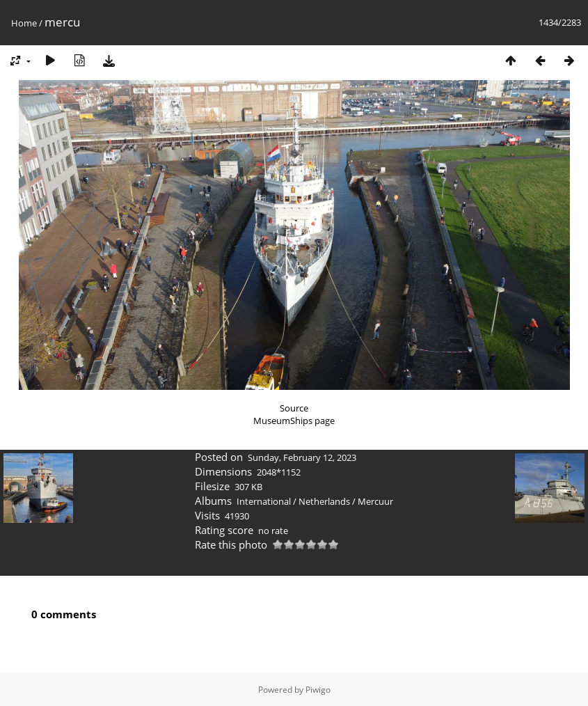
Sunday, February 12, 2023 (302, 457)
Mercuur (375, 501)
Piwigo (318, 690)
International (264, 501)
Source (294, 408)
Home (24, 23)
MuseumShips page (294, 421)
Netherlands (324, 501)
